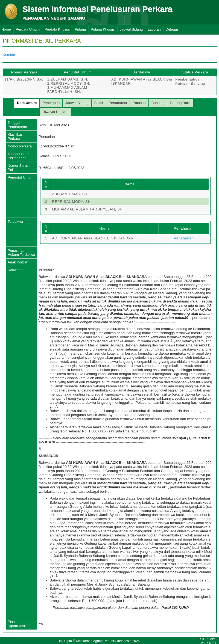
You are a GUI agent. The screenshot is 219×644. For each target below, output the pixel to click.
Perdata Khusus (57, 29)
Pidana (80, 29)
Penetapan (51, 103)
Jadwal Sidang (131, 29)
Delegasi (173, 29)
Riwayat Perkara (55, 112)
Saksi (99, 103)
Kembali (9, 55)
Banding (158, 103)
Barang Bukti (180, 103)
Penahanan (184, 238)
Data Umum (27, 103)
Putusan (139, 103)
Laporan (154, 29)
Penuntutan (118, 103)
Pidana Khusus (103, 29)
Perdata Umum (28, 29)
